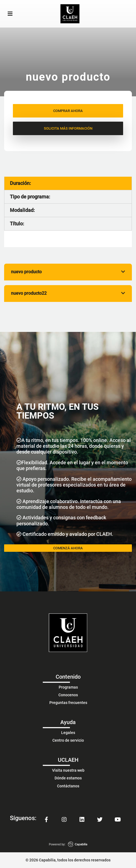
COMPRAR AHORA (68, 111)
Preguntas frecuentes (68, 703)
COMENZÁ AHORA (68, 548)
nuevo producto (68, 272)
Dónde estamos (68, 778)
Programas (68, 687)
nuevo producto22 (68, 293)
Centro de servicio (68, 740)
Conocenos (68, 695)
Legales (68, 733)
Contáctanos (68, 786)
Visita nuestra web (68, 770)
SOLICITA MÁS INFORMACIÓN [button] (68, 128)
